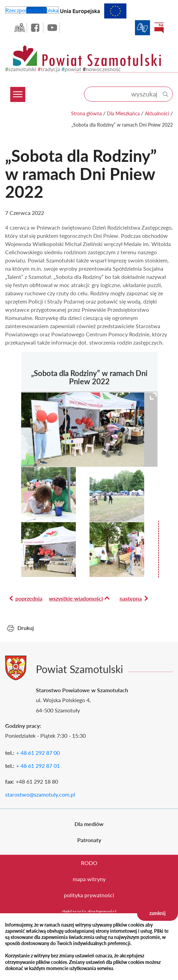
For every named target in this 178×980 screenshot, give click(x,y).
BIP (159, 28)
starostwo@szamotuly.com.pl (40, 794)
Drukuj (26, 628)
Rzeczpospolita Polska (32, 10)
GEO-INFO (19, 28)
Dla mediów (89, 824)
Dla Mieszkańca (123, 113)
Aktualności (157, 113)
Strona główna (86, 113)
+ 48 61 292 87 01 (38, 766)
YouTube (52, 28)
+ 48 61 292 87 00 (38, 753)
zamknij (158, 913)
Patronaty (89, 840)
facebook (36, 28)
